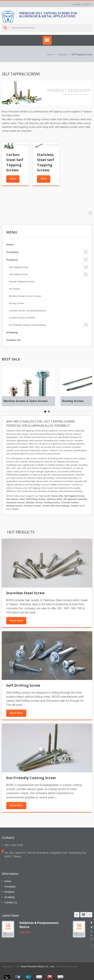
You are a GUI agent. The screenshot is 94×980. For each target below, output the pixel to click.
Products (12, 260)
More (13, 179)
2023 (8, 935)
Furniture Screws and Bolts (22, 318)
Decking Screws (14, 506)
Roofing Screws (17, 303)
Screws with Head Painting (56, 506)
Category (62, 54)
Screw (54, 496)
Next (90, 915)
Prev (77, 915)
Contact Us (13, 340)
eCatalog (12, 332)
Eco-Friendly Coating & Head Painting (27, 325)
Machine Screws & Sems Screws (25, 296)
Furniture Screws (32, 506)
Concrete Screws (70, 502)
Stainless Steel (54, 499)
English (86, 4)
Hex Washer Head (15, 499)
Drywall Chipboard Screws (22, 282)
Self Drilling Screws (18, 274)
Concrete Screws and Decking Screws (27, 311)
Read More (16, 620)
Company (12, 252)
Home (50, 54)
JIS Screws (14, 289)
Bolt (61, 496)
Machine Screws (34, 502)
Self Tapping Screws (19, 267)
